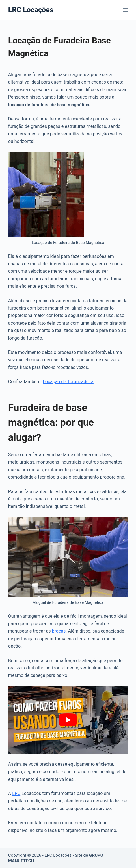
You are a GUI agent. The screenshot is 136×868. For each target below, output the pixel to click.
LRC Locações (31, 10)
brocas (59, 631)
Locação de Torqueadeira (68, 382)
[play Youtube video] (68, 720)
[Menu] (125, 10)
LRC (16, 793)
